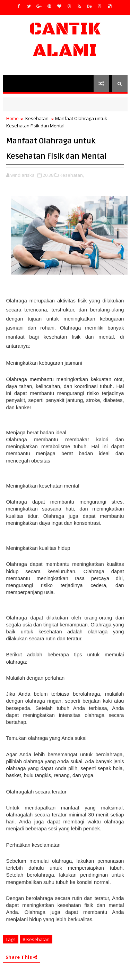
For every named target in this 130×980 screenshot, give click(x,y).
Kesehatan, (72, 175)
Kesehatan (37, 118)
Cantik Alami (65, 40)
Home (12, 118)
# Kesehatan (36, 939)
